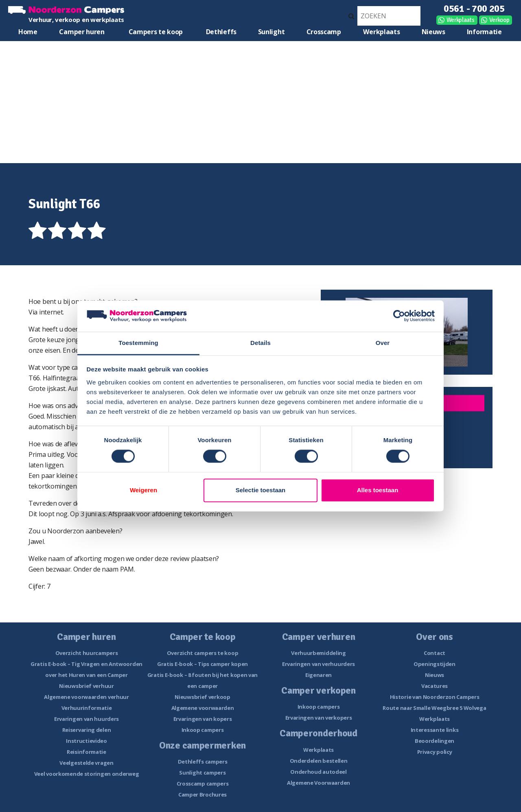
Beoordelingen (435, 741)
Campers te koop (156, 32)
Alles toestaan (378, 490)
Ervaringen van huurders (86, 719)
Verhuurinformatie (87, 708)
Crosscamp (324, 32)
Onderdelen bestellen (319, 761)
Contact (435, 653)
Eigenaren (319, 675)
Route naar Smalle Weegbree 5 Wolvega (434, 708)
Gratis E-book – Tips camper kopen (202, 664)
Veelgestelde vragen (86, 763)
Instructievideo (86, 741)
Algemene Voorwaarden (319, 783)
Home (28, 32)
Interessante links (435, 730)
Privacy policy (435, 752)
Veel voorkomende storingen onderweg (87, 774)
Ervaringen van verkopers (319, 718)
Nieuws (433, 32)
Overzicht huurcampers (87, 653)
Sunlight (271, 32)
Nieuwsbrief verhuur (86, 686)
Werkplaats (461, 20)
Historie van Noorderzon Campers (435, 697)
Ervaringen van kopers (203, 719)
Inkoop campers (203, 730)
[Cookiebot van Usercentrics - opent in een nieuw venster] (399, 316)
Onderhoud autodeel (319, 772)
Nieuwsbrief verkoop (202, 697)
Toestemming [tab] (138, 343)
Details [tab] (260, 343)
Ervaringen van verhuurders (319, 664)
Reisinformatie (86, 752)
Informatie (484, 32)
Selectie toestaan (261, 490)
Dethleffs (221, 32)
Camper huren (82, 32)
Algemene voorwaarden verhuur (86, 697)
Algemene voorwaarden (203, 708)
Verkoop (499, 20)
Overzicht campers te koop (203, 653)
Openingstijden (435, 664)
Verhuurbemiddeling (319, 653)
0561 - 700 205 (474, 9)
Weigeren (143, 490)
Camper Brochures (202, 795)
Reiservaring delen (87, 730)
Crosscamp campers (203, 784)
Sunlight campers (202, 773)
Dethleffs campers (203, 762)
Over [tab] (383, 343)
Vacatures (435, 686)
